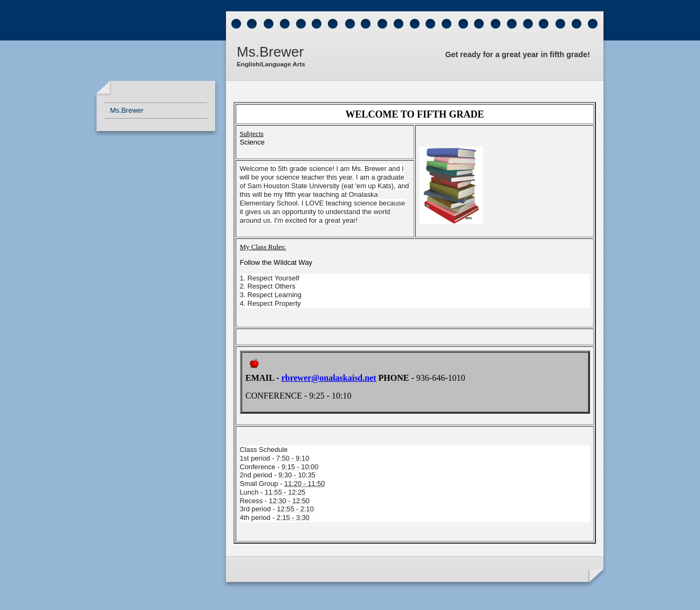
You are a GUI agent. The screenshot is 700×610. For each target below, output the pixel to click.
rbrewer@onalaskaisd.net (329, 378)
